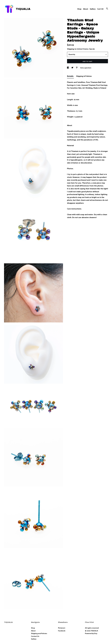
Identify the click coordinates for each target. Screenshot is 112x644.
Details (70, 76)
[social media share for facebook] (68, 68)
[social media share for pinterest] (77, 68)
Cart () (100, 9)
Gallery (93, 9)
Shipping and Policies (39, 633)
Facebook (62, 631)
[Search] (107, 9)
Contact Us (35, 636)
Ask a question (86, 68)
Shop (79, 9)
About (86, 9)
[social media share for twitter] (73, 68)
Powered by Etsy (91, 633)
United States (83, 49)
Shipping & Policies (84, 76)
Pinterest (62, 628)
